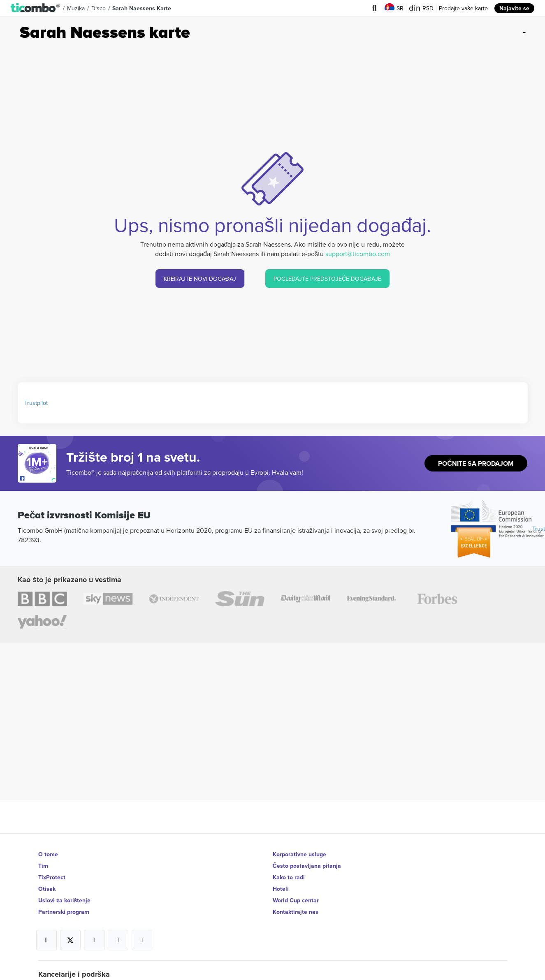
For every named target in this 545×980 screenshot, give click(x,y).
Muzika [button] (76, 8)
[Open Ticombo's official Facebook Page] (38, 478)
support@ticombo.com (358, 254)
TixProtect (52, 877)
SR (394, 8)
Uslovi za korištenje (65, 900)
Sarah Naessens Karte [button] (142, 8)
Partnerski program (64, 912)
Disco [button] (99, 8)
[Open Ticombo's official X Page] (70, 940)
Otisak (47, 889)
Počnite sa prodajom (476, 463)
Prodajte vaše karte (463, 8)
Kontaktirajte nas (296, 912)
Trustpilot (36, 403)
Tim (43, 866)
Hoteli (281, 889)
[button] (36, 8)
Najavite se (514, 8)
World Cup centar (296, 900)
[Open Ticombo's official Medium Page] (118, 940)
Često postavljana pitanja (307, 866)
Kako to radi (289, 877)
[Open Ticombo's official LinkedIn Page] (142, 940)
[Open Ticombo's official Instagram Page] (94, 940)
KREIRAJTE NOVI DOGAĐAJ (200, 279)
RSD (421, 8)
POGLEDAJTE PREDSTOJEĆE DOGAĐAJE (327, 279)
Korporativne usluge (299, 854)
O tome (48, 854)
